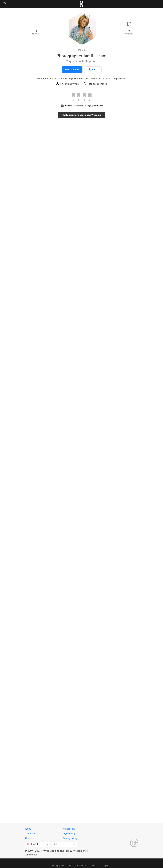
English (33, 844)
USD (55, 844)
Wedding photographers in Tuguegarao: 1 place (84, 106)
